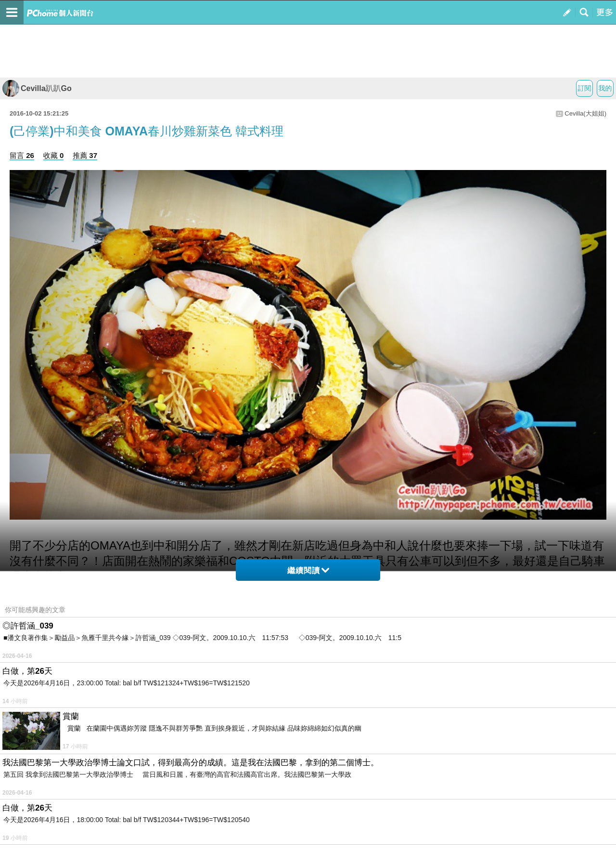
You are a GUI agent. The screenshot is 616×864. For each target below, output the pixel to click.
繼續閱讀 (308, 570)
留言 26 (22, 155)
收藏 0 (54, 155)
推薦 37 (85, 155)
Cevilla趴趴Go (37, 88)
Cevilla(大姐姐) (585, 113)
